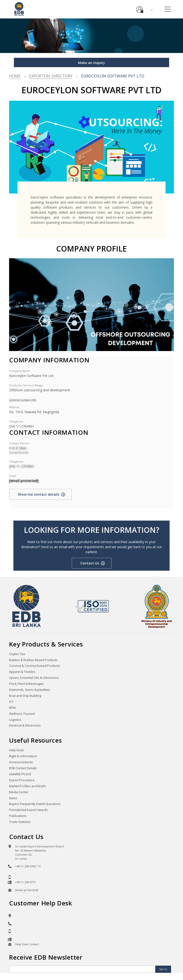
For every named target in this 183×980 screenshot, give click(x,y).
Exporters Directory (51, 76)
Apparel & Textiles (22, 672)
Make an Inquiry (91, 63)
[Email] (83, 969)
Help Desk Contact (27, 944)
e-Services (140, 8)
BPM (12, 708)
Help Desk (16, 750)
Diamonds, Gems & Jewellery (30, 690)
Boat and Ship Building (25, 696)
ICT (11, 702)
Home (15, 76)
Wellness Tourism (22, 714)
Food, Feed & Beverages (26, 684)
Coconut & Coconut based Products (35, 666)
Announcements (21, 762)
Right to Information (23, 756)
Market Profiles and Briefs (28, 786)
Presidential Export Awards (28, 810)
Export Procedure (22, 780)
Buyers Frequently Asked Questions (35, 804)
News (13, 798)
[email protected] (24, 481)
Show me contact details (39, 494)
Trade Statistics (20, 822)
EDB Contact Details (23, 768)
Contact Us (90, 563)
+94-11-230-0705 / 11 (28, 866)
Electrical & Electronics (25, 725)
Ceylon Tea (17, 654)
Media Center (19, 792)
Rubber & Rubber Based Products (33, 660)
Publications (18, 816)
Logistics (15, 720)
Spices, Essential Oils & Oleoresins (34, 678)
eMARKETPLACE (20, 774)
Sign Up (163, 969)
